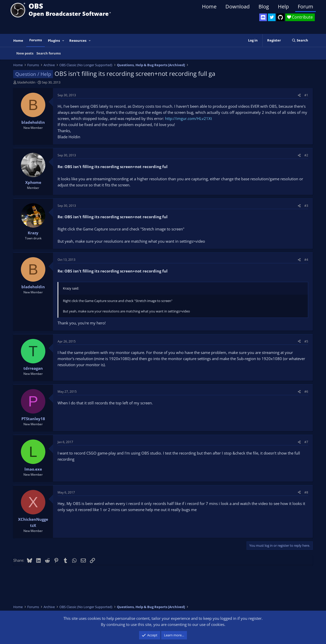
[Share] (299, 95)
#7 (306, 442)
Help (283, 6)
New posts (25, 53)
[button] (63, 41)
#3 (306, 206)
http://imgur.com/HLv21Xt (188, 118)
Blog (264, 6)
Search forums (49, 53)
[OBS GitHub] (280, 17)
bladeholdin (26, 82)
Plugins (54, 40)
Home (209, 6)
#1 (306, 95)
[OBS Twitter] (272, 17)
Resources (78, 40)
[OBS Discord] (263, 17)
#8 (306, 492)
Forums (36, 40)
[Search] (300, 40)
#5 (306, 341)
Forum (305, 6)
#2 (306, 155)
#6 (306, 392)
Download (237, 6)
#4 (306, 260)
